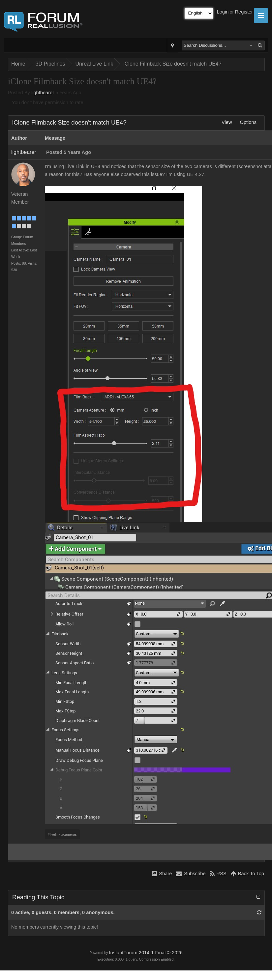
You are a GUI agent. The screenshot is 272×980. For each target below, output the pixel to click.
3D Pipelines (50, 64)
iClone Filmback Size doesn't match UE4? (172, 64)
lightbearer (43, 93)
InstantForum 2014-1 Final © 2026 (146, 953)
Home (18, 64)
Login (223, 12)
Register (244, 12)
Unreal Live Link (94, 64)
